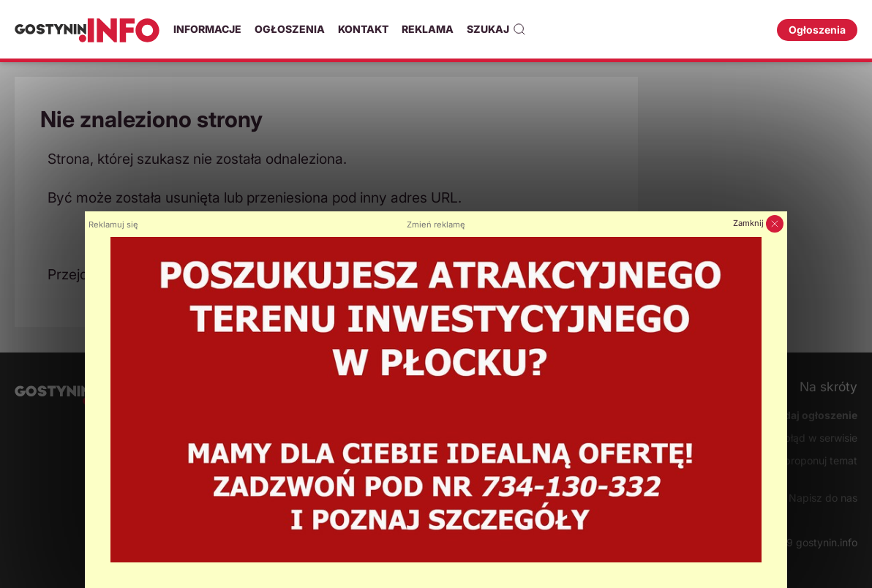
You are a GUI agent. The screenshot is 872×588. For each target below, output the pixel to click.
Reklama (428, 29)
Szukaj (496, 29)
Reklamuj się (113, 225)
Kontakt (363, 29)
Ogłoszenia (290, 29)
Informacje (207, 29)
